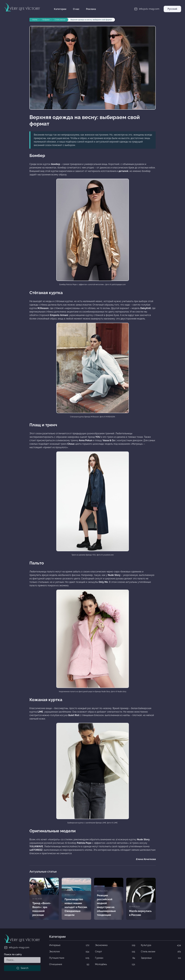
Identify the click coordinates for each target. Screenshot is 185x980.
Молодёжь (115, 964)
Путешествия (69, 958)
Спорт (115, 952)
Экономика (115, 945)
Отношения (69, 964)
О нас (76, 9)
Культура (161, 945)
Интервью (69, 945)
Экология (69, 952)
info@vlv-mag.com (17, 948)
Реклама (91, 9)
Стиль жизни (161, 952)
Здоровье (161, 958)
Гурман (115, 958)
